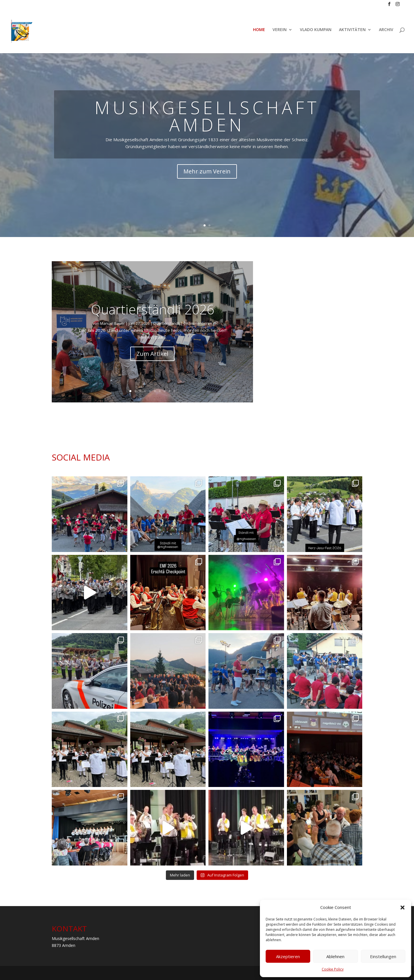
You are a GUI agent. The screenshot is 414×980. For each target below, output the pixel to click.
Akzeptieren (288, 956)
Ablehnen (335, 956)
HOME (259, 33)
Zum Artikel (152, 354)
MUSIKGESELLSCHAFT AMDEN (207, 116)
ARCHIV (386, 33)
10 (174, 391)
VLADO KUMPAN (316, 33)
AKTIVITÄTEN (352, 33)
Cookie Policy (333, 969)
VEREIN (280, 33)
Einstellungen (383, 956)
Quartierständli (166, 323)
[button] (402, 908)
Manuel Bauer (112, 323)
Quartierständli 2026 (153, 309)
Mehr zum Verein (207, 171)
